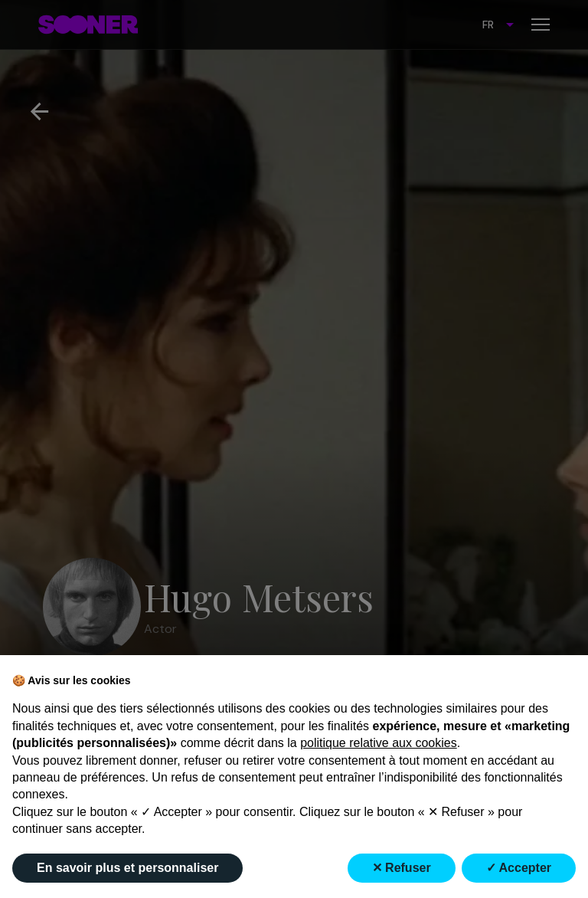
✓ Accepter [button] (519, 868)
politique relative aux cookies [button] (379, 743)
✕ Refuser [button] (402, 868)
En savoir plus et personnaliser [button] (127, 868)
